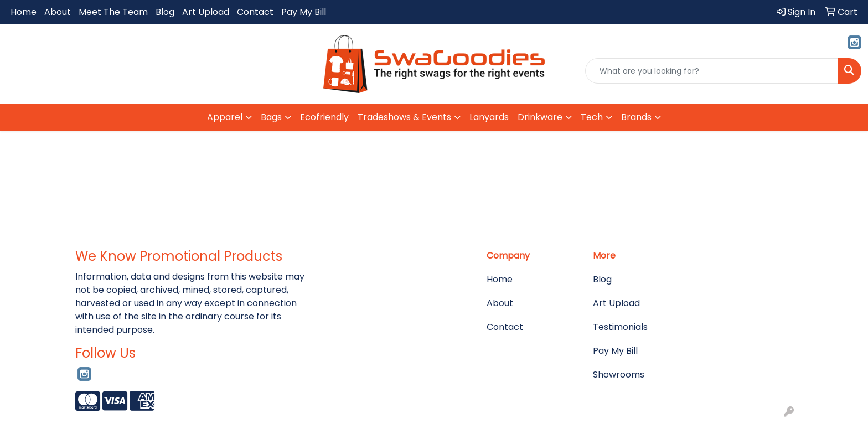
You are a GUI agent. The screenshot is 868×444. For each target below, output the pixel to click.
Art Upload (206, 12)
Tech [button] (592, 117)
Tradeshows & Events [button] (404, 117)
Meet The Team (113, 12)
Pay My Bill (304, 12)
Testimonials (620, 327)
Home (24, 12)
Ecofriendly (324, 117)
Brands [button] (636, 117)
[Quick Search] (712, 71)
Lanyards (489, 117)
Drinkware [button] (540, 117)
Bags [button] (271, 117)
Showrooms (619, 375)
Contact (255, 12)
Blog (165, 12)
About (58, 12)
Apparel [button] (225, 117)
